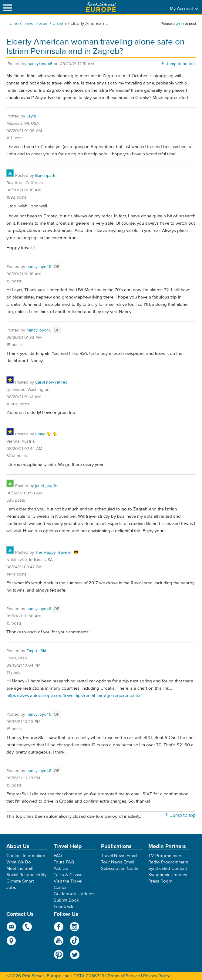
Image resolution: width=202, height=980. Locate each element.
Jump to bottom (181, 64)
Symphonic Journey (168, 875)
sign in (178, 24)
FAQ (58, 856)
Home (13, 23)
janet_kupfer (47, 486)
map (11, 941)
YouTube (59, 941)
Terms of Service (124, 976)
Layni (31, 116)
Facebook (59, 927)
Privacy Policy (157, 976)
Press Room (160, 881)
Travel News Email (119, 856)
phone (27, 927)
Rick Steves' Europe (101, 7)
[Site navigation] (8, 7)
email (11, 927)
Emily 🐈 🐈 (46, 434)
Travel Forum (36, 23)
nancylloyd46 (40, 64)
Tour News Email (118, 862)
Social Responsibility (26, 875)
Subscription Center (120, 868)
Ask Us (61, 868)
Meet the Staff (20, 868)
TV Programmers (165, 856)
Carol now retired (51, 382)
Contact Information (26, 856)
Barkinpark (45, 176)
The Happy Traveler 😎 (57, 553)
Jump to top (183, 815)
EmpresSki (36, 651)
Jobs (11, 888)
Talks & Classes (69, 875)
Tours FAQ (64, 862)
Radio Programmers (168, 862)
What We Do (19, 862)
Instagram (75, 927)
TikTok (75, 941)
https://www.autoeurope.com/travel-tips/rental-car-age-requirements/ (73, 696)
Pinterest (59, 955)
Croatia (60, 23)
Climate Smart (20, 881)
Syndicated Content (168, 868)
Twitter (75, 955)
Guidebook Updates (74, 894)
